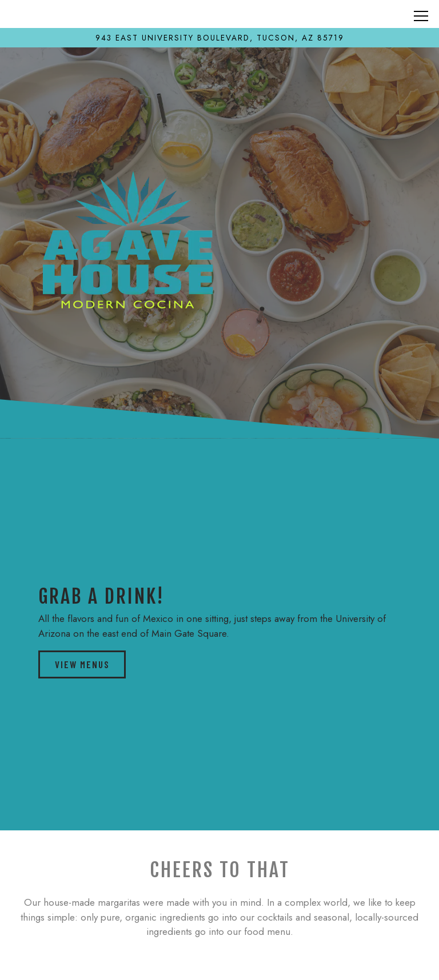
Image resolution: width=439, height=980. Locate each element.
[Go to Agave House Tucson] (219, 38)
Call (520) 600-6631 (219, 930)
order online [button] (219, 963)
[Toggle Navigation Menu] (421, 16)
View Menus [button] (82, 664)
